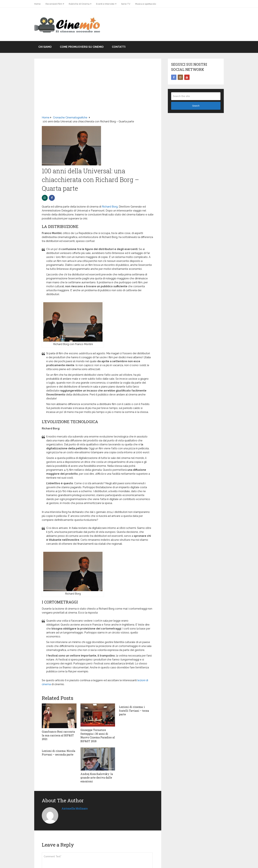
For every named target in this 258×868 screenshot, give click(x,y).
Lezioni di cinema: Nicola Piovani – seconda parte (58, 753)
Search (196, 106)
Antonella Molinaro (75, 808)
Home (37, 4)
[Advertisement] (98, 91)
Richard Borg (110, 207)
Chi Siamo (45, 47)
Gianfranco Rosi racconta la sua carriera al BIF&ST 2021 (58, 735)
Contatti (119, 47)
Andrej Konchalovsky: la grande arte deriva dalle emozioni (97, 778)
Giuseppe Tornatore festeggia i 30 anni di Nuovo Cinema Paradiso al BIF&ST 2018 (98, 735)
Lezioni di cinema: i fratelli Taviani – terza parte (134, 711)
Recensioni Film (54, 4)
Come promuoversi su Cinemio (82, 47)
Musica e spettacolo (146, 4)
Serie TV (126, 4)
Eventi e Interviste (105, 4)
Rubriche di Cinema (79, 4)
